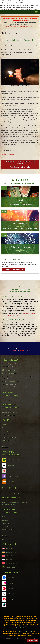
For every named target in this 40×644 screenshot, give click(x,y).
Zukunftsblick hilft (13, 460)
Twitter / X (11, 594)
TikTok (10, 605)
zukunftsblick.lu (11, 560)
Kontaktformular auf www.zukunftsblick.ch (15, 387)
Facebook (11, 578)
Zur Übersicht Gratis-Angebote (13, 269)
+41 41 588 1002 (10, 370)
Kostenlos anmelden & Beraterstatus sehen (20, 27)
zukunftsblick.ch (11, 549)
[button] (36, 12)
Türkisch (5, 539)
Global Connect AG (25, 632)
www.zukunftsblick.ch (20, 351)
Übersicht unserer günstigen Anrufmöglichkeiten (18, 493)
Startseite (5, 425)
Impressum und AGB (9, 441)
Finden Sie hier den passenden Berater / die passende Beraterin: (20, 165)
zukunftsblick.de (11, 552)
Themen (5, 428)
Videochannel (12, 482)
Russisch (5, 526)
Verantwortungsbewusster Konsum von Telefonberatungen (15, 503)
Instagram (11, 583)
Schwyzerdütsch (7, 530)
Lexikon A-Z (11, 465)
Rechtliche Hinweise (8, 155)
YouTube (10, 599)
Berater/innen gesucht (9, 412)
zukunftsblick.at (11, 556)
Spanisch (5, 536)
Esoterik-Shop (10, 567)
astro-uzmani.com (12, 563)
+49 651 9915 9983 (11, 374)
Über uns (5, 434)
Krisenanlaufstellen (14, 471)
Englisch (5, 520)
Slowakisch (6, 533)
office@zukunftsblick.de (11, 382)
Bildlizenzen (6, 447)
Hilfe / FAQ (6, 431)
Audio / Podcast (13, 476)
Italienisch (5, 523)
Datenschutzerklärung (9, 437)
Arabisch (5, 517)
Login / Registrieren (8, 400)
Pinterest (10, 589)
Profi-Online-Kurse (8, 415)
